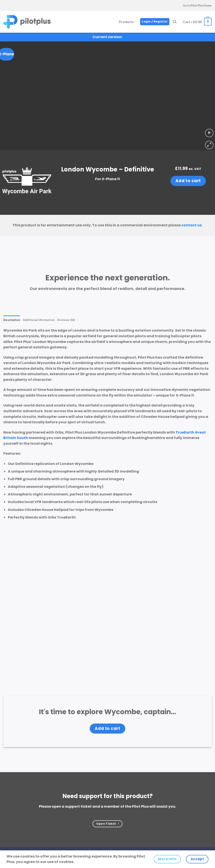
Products (128, 22)
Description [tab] (12, 320)
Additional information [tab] (39, 320)
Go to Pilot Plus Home (197, 5)
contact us (192, 225)
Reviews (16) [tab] (66, 320)
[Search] (175, 22)
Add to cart (188, 181)
